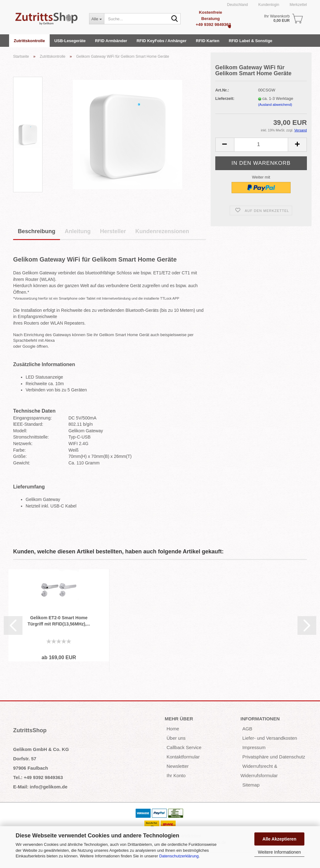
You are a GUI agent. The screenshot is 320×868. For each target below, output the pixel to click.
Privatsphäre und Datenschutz (274, 757)
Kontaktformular (183, 757)
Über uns (176, 738)
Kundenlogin (268, 5)
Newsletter (178, 766)
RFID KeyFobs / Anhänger (162, 41)
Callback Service (184, 747)
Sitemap (251, 785)
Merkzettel (298, 5)
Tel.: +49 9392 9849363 (38, 777)
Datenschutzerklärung (179, 856)
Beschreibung (37, 231)
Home (173, 729)
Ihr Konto (176, 775)
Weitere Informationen (279, 852)
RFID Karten (208, 41)
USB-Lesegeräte (70, 41)
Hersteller (113, 231)
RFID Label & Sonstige (250, 41)
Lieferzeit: (225, 98)
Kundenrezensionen (162, 231)
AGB (247, 729)
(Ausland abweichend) (275, 105)
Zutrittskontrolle (29, 41)
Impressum (254, 747)
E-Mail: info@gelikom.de (40, 787)
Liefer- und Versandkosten (270, 738)
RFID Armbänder (111, 41)
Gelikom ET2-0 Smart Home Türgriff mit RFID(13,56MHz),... (59, 621)
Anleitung (78, 231)
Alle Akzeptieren (279, 839)
